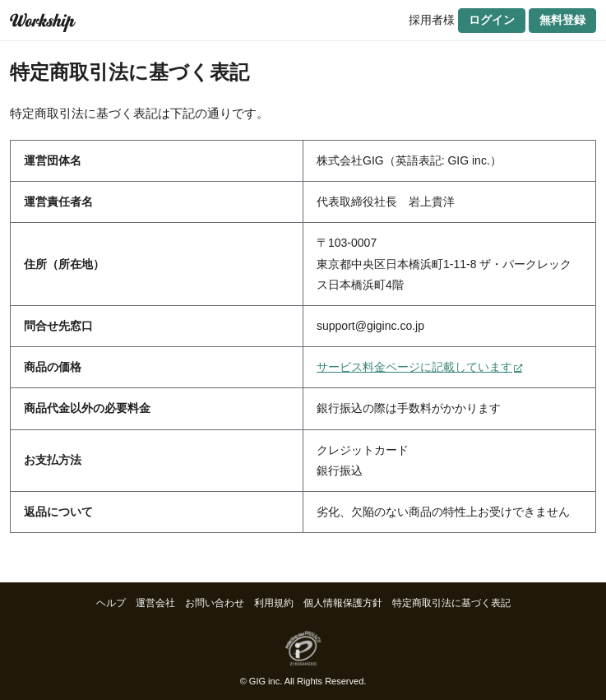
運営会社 (155, 603)
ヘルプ (111, 603)
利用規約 (274, 603)
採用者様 (432, 20)
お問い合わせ (215, 603)
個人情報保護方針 (343, 603)
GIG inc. (266, 681)
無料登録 (562, 20)
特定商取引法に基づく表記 (451, 603)
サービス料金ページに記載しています (414, 367)
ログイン (492, 20)
